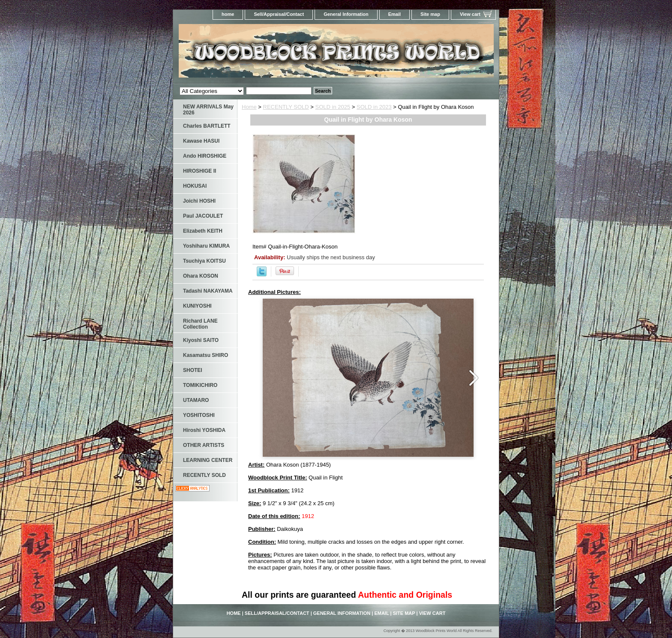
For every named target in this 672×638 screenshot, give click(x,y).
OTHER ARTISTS (204, 445)
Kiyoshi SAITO (201, 340)
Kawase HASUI (201, 141)
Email (394, 14)
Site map (430, 14)
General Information (346, 14)
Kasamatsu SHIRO (205, 355)
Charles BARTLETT (207, 126)
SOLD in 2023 (374, 107)
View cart (470, 14)
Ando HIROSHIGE (205, 156)
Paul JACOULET (203, 216)
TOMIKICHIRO (200, 385)
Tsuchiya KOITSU (204, 261)
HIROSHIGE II (199, 171)
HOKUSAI (195, 186)
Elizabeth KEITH (203, 231)
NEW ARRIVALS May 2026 (208, 110)
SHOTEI (193, 370)
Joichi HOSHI (199, 201)
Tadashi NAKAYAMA (208, 291)
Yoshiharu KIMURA (206, 246)
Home (249, 107)
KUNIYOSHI (197, 306)
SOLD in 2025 (333, 107)
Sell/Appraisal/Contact (279, 14)
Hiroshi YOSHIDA (204, 430)
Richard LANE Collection (200, 324)
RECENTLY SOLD (286, 107)
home (228, 14)
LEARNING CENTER (208, 460)
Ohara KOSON (201, 276)
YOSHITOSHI (199, 415)
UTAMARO (196, 400)
